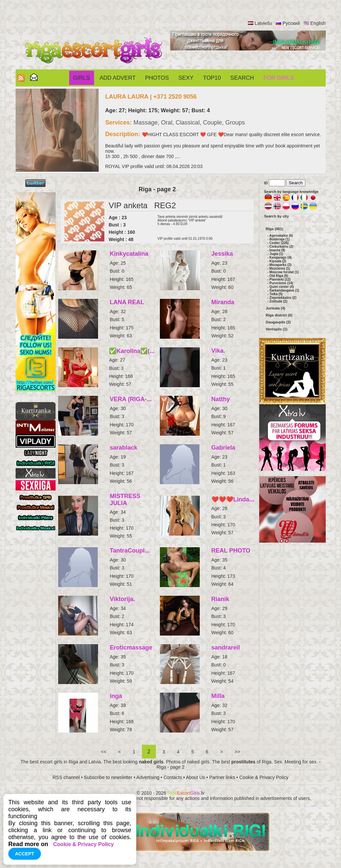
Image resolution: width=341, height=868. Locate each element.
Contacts (173, 777)
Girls (82, 78)
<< (104, 752)
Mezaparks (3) (281, 265)
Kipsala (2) (278, 261)
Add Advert (117, 78)
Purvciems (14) (281, 283)
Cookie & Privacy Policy (264, 777)
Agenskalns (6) (281, 236)
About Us (195, 777)
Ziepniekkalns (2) (283, 298)
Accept (25, 854)
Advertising (148, 777)
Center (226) (279, 243)
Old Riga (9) (279, 276)
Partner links (222, 777)
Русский (291, 23)
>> (237, 752)
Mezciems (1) (280, 268)
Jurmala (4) (276, 308)
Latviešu (263, 23)
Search (242, 78)
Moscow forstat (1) (284, 272)
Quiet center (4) (282, 287)
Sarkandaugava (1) (284, 290)
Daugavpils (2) (278, 322)
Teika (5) (276, 294)
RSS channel (66, 777)
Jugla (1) (276, 254)
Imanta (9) (277, 250)
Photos (157, 78)
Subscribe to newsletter (108, 777)
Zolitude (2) (279, 301)
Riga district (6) (279, 315)
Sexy (186, 78)
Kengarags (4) (281, 258)
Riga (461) (275, 229)
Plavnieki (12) (280, 279)
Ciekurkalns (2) (282, 247)
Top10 (212, 78)
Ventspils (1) (277, 329)
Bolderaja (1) (280, 239)
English (318, 23)
